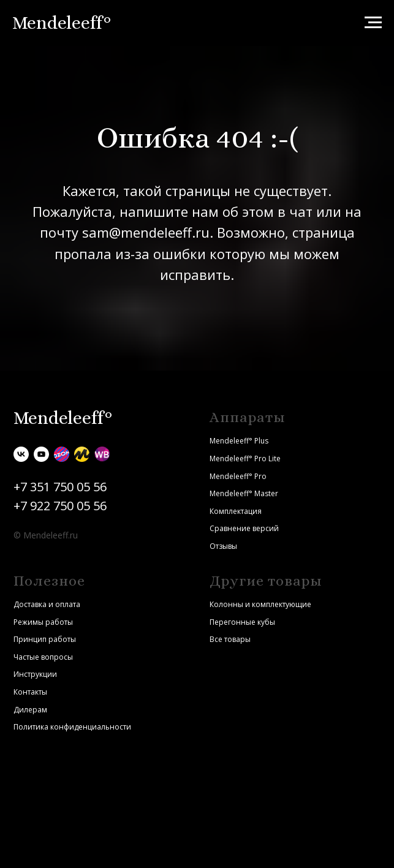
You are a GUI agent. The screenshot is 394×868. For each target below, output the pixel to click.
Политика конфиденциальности (72, 727)
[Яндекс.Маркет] (82, 454)
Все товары (230, 639)
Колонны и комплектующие (260, 604)
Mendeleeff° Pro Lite (245, 459)
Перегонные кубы (242, 622)
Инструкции (35, 674)
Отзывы (223, 546)
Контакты (30, 692)
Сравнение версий (244, 528)
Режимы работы (43, 622)
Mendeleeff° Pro (238, 476)
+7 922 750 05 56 (60, 506)
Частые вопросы (43, 657)
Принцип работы (45, 639)
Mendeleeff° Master (244, 493)
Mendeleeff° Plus (239, 441)
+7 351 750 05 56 (60, 487)
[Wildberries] (102, 454)
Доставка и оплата (47, 604)
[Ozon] (62, 454)
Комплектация (236, 511)
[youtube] (41, 454)
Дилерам (30, 710)
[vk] (21, 454)
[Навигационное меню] (373, 23)
